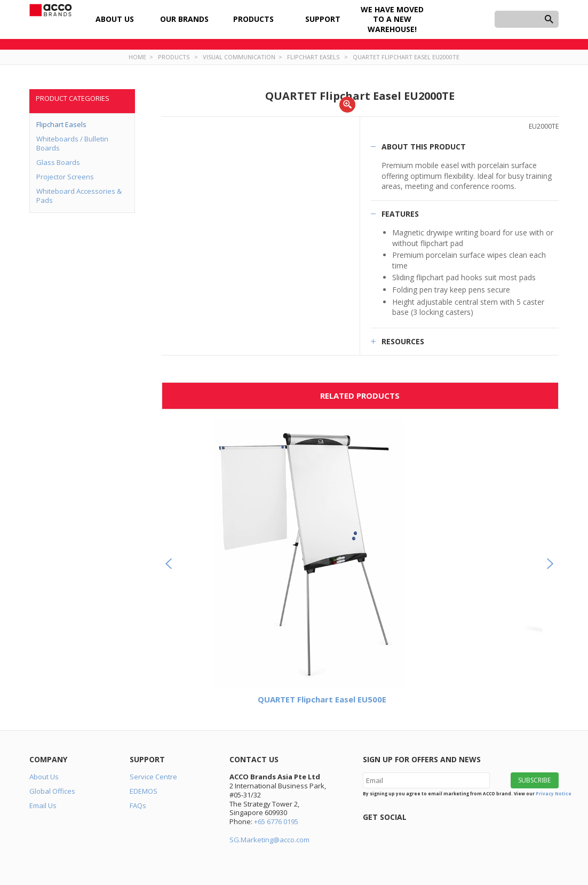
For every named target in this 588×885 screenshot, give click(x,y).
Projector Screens (65, 177)
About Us (115, 19)
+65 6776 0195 (276, 821)
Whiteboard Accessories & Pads (79, 196)
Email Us (43, 805)
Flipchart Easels (313, 57)
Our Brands (184, 19)
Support (323, 19)
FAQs (138, 805)
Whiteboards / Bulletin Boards (72, 143)
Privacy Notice (554, 793)
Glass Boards (58, 162)
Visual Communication (239, 57)
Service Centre (153, 777)
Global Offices (52, 791)
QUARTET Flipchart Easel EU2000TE (406, 57)
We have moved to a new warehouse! (392, 19)
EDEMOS (144, 791)
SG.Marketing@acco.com (269, 840)
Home (137, 57)
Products (253, 19)
